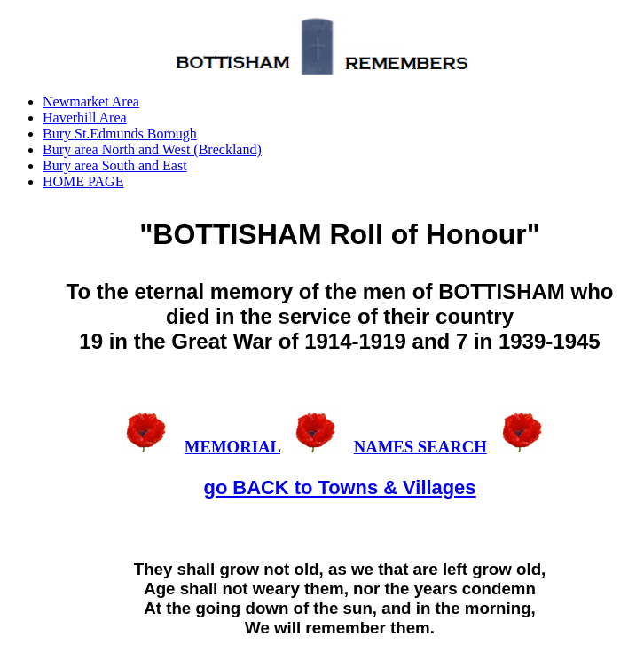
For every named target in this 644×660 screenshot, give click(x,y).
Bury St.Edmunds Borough (120, 134)
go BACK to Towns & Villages (340, 487)
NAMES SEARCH (420, 447)
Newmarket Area (91, 102)
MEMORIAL (232, 447)
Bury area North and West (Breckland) (152, 149)
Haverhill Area (85, 118)
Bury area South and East (115, 165)
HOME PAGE (83, 181)
